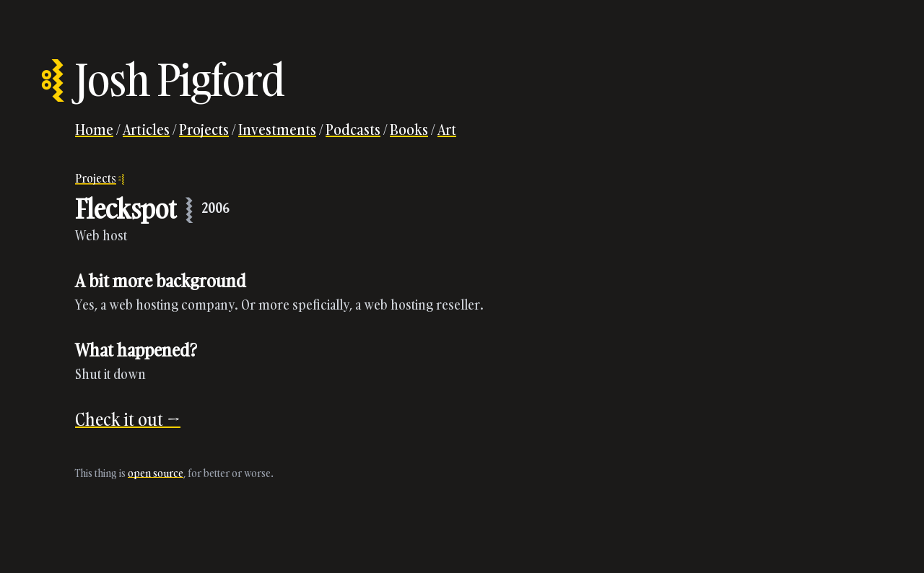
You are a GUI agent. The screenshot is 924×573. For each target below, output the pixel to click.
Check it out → (128, 419)
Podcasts (353, 129)
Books (409, 129)
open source (156, 473)
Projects (204, 129)
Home (94, 129)
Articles (146, 129)
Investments (277, 129)
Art (447, 129)
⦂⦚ (52, 79)
